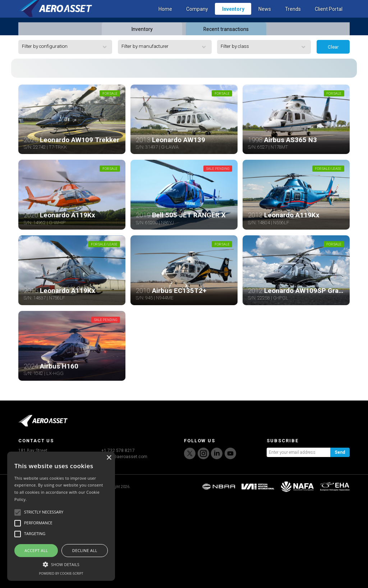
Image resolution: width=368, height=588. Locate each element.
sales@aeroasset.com (124, 546)
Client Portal (329, 18)
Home (165, 18)
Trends (293, 18)
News (265, 18)
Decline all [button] (85, 550)
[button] (61, 564)
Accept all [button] (36, 550)
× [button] (109, 458)
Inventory (233, 18)
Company (197, 18)
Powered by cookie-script (61, 573)
